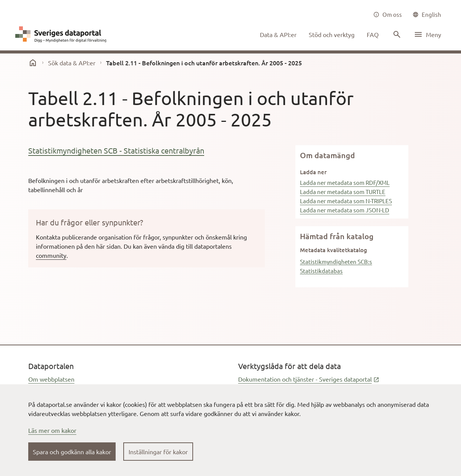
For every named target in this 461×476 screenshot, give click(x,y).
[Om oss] (388, 15)
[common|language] (427, 15)
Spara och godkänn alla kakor (72, 452)
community (51, 255)
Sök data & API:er (72, 63)
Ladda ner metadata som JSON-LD (345, 210)
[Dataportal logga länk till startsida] (63, 34)
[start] (33, 63)
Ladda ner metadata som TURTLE (343, 192)
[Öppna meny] (427, 34)
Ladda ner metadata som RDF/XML (345, 182)
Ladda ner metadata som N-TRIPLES (346, 201)
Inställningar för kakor (158, 452)
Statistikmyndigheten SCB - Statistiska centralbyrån (116, 150)
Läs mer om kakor (52, 430)
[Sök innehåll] (396, 34)
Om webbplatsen (51, 379)
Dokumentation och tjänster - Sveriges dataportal (309, 379)
